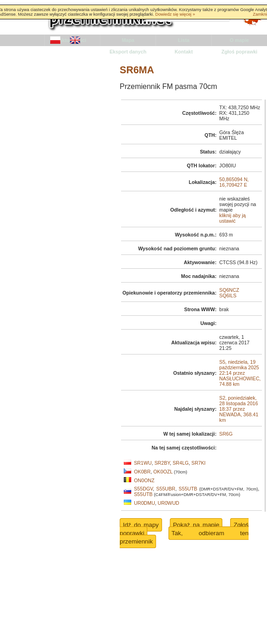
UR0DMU (145, 503)
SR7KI (199, 463)
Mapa (128, 40)
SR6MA (137, 70)
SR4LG (181, 463)
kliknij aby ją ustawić (232, 218)
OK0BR (142, 472)
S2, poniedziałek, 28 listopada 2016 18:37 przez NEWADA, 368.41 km (239, 409)
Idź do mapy (141, 525)
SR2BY (162, 463)
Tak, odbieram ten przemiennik (184, 537)
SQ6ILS (228, 295)
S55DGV (143, 489)
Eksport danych (128, 52)
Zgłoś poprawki (239, 52)
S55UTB (188, 489)
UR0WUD (169, 503)
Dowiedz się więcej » (175, 14)
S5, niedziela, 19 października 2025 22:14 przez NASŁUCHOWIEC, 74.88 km (240, 373)
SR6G (226, 434)
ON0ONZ (144, 480)
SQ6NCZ (229, 290)
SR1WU (143, 463)
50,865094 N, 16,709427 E (234, 182)
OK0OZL (163, 472)
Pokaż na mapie (196, 525)
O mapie (239, 40)
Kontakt (184, 52)
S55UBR (165, 489)
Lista (184, 40)
